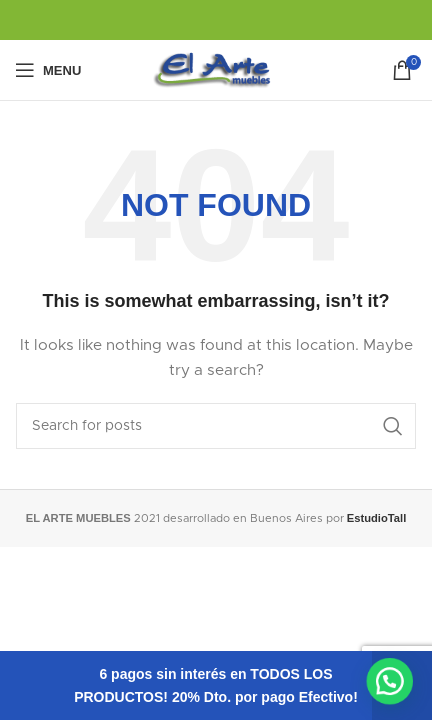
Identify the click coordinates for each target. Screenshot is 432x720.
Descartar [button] (402, 685)
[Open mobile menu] (48, 70)
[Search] (216, 426)
